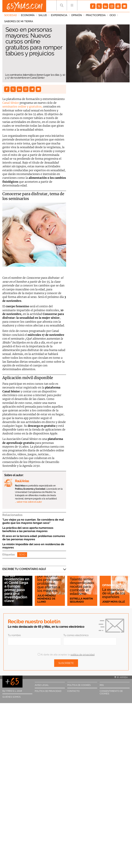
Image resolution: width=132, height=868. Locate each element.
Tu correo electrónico (76, 635)
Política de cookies (79, 685)
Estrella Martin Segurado (81, 600)
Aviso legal (42, 685)
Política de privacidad (48, 691)
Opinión (77, 15)
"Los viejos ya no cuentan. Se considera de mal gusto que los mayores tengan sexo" (33, 521)
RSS (102, 685)
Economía (28, 15)
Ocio (113, 15)
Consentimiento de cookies (111, 692)
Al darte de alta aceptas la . (66, 655)
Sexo (22, 555)
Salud (43, 15)
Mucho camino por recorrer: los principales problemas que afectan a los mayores (50, 581)
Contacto (73, 691)
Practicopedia (96, 15)
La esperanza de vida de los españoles (114, 593)
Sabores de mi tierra (19, 21)
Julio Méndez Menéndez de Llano (46, 599)
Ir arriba (121, 677)
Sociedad (11, 15)
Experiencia (59, 15)
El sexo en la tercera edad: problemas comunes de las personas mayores (34, 538)
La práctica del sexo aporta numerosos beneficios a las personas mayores (28, 529)
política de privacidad (83, 655)
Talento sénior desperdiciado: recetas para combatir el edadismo (82, 586)
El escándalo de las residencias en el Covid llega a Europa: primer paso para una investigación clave (17, 586)
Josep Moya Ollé (114, 602)
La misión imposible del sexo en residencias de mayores (33, 546)
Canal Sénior (11, 103)
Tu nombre (14, 635)
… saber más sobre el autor (28, 502)
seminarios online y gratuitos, (22, 106)
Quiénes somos (11, 697)
